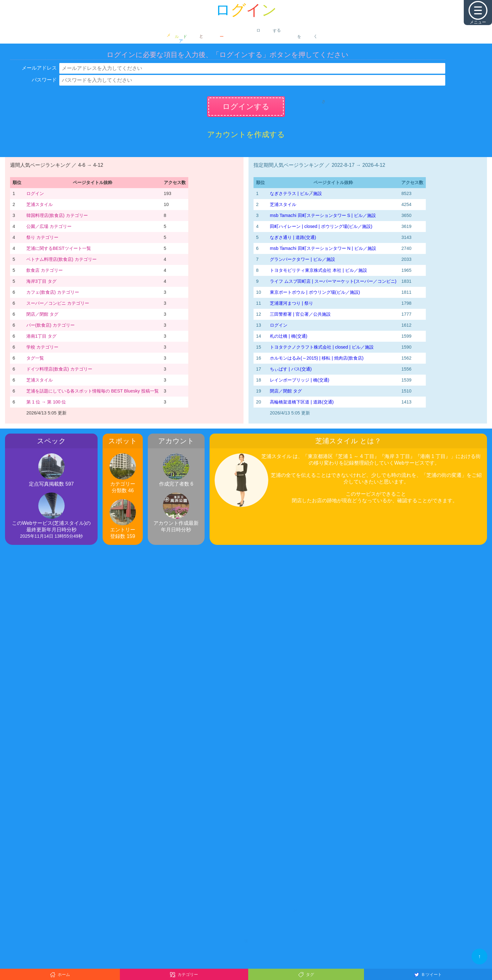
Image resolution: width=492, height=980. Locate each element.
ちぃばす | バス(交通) (291, 369)
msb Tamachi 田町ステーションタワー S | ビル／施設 (323, 215)
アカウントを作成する (246, 134)
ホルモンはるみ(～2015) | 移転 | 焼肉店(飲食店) (317, 358)
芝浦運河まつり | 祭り (291, 303)
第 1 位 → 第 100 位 (46, 402)
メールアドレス (39, 68)
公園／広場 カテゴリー (49, 226)
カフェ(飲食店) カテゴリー (53, 292)
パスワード (44, 80)
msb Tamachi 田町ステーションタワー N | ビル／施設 (323, 248)
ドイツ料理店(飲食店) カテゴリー (59, 369)
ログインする (246, 106)
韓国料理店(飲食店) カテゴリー (57, 215)
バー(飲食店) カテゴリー (51, 325)
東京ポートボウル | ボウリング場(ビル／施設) (315, 292)
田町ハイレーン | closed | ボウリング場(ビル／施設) (321, 226)
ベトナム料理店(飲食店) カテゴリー (61, 259)
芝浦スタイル (40, 204)
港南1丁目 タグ (41, 336)
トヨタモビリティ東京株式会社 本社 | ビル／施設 (318, 270)
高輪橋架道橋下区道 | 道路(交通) (302, 402)
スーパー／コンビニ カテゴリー (58, 303)
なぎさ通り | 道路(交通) (293, 237)
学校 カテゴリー (42, 347)
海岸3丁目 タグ (41, 281)
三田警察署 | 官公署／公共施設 (300, 314)
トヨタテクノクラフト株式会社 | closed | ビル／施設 (322, 347)
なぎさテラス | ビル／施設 (296, 193)
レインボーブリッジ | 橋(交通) (299, 380)
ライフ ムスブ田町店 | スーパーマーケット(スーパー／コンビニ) (333, 281)
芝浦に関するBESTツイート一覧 (59, 248)
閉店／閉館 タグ (42, 314)
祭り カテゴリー (42, 237)
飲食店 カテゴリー (45, 270)
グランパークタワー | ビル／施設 (302, 259)
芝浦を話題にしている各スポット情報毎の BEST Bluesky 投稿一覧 (93, 391)
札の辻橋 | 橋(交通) (289, 336)
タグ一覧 (35, 358)
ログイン (35, 193)
